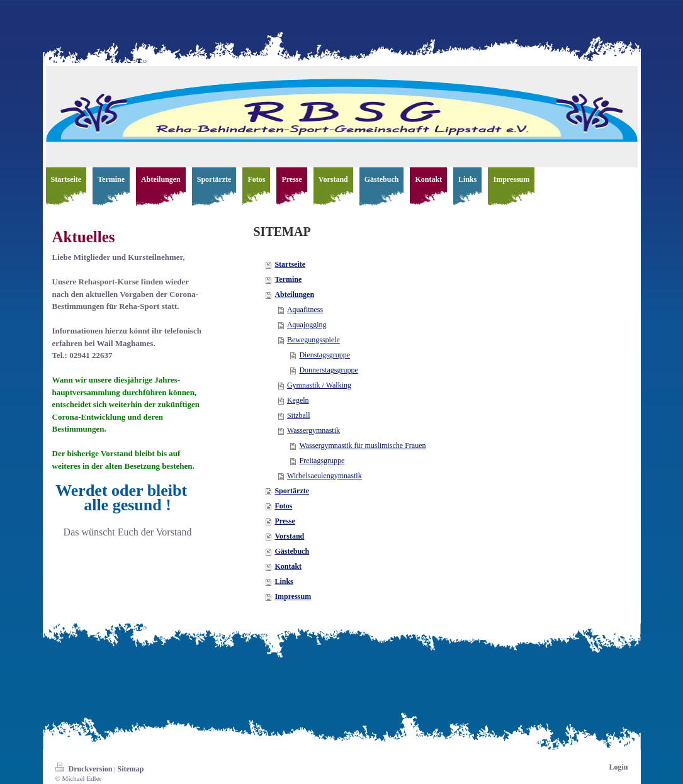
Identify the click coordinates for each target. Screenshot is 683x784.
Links (284, 581)
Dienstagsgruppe (325, 355)
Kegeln (298, 400)
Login (618, 767)
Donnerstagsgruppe (328, 370)
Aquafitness (305, 310)
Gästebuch (292, 551)
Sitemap (130, 769)
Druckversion (85, 769)
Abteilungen (294, 294)
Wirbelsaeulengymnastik (325, 476)
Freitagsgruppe (322, 461)
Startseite (290, 264)
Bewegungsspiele (313, 340)
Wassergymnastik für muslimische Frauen (362, 445)
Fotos (283, 506)
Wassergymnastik (313, 430)
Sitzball (299, 415)
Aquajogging (307, 325)
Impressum (293, 596)
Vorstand (289, 536)
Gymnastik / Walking (319, 385)
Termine (288, 279)
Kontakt (288, 566)
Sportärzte (292, 491)
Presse (285, 521)
